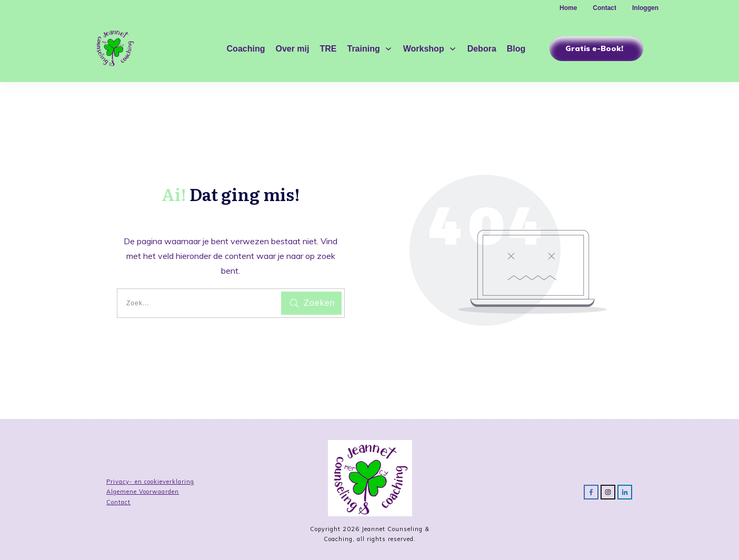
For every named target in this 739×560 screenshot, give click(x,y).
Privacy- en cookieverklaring (150, 482)
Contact (118, 502)
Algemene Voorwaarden (143, 492)
